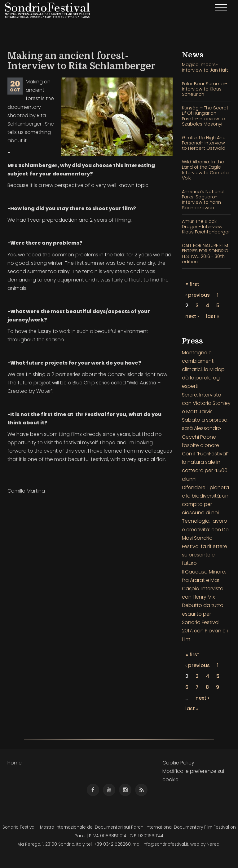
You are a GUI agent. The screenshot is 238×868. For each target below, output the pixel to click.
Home (15, 763)
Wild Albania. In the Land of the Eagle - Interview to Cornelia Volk (205, 170)
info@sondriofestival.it (165, 844)
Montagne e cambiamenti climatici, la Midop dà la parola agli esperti (203, 370)
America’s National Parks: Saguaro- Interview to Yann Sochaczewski (203, 200)
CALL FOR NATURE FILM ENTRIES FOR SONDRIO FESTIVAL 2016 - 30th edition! (205, 254)
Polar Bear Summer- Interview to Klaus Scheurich (205, 89)
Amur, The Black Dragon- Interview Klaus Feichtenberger (206, 227)
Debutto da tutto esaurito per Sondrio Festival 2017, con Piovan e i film (205, 622)
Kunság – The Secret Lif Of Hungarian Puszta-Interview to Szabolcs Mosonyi (205, 116)
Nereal (214, 844)
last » (213, 316)
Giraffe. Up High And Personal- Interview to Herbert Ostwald (204, 143)
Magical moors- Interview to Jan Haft (205, 67)
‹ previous (198, 295)
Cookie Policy (178, 763)
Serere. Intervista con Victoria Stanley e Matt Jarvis (206, 403)
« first (192, 284)
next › (192, 316)
